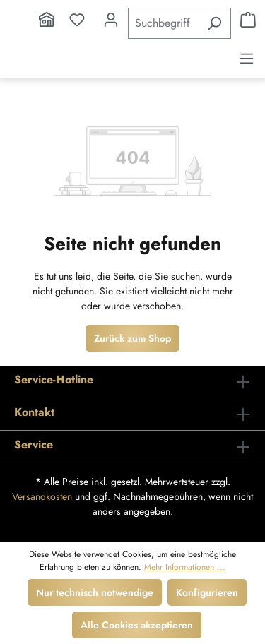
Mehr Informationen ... (185, 567)
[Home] (47, 20)
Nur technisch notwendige (95, 592)
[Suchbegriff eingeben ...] (163, 23)
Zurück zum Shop (132, 338)
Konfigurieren (207, 592)
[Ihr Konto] (111, 20)
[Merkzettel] (77, 20)
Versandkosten (42, 496)
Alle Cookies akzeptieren (137, 625)
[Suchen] (214, 23)
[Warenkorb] (248, 20)
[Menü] (247, 59)
